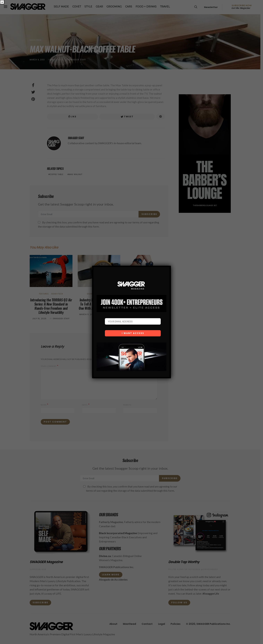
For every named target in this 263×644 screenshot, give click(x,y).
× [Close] (2, 2)
